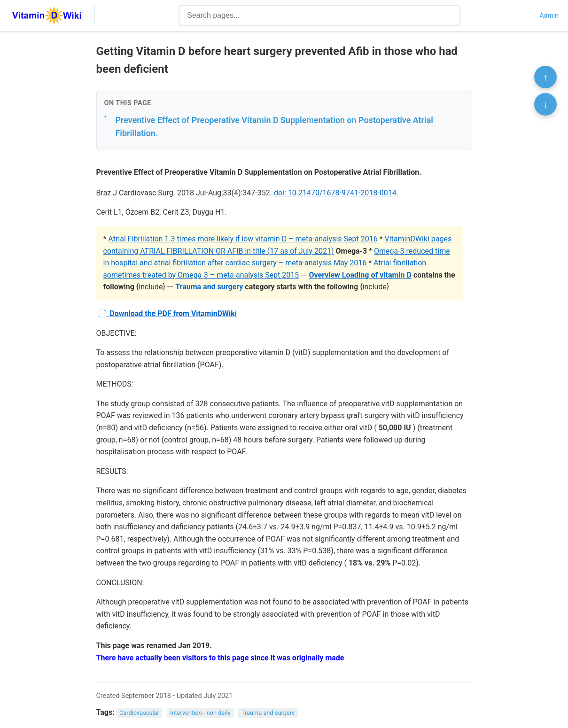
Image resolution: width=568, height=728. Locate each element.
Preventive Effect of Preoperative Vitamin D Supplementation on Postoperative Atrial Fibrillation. (274, 127)
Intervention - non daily (200, 713)
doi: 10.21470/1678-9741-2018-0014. (336, 193)
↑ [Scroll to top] (545, 77)
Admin (549, 15)
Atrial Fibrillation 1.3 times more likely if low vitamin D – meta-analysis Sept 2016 (243, 239)
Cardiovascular (139, 713)
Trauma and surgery (209, 287)
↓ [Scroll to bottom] (545, 104)
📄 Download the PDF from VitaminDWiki (167, 314)
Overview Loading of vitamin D (360, 275)
